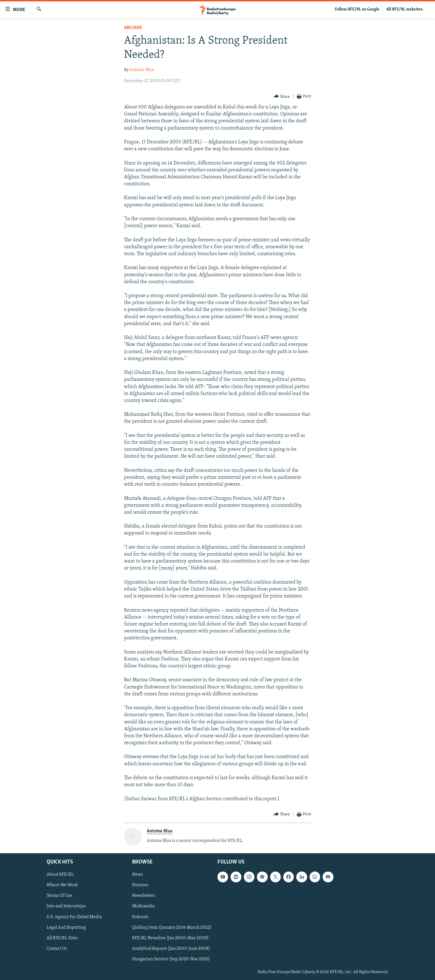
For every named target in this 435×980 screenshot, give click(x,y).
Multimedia (143, 906)
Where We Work (62, 885)
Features (140, 885)
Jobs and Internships (66, 906)
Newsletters (144, 896)
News (137, 875)
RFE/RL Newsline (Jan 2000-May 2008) (170, 938)
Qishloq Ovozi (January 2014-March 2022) (172, 928)
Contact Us (57, 949)
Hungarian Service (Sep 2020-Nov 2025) (171, 959)
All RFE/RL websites (405, 9)
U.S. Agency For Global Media (74, 917)
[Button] (282, 97)
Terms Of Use (59, 896)
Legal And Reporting (66, 928)
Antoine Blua (142, 70)
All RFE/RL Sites (62, 938)
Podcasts (140, 917)
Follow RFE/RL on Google (357, 9)
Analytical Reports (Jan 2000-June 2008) (171, 949)
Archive (133, 28)
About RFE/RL (60, 875)
